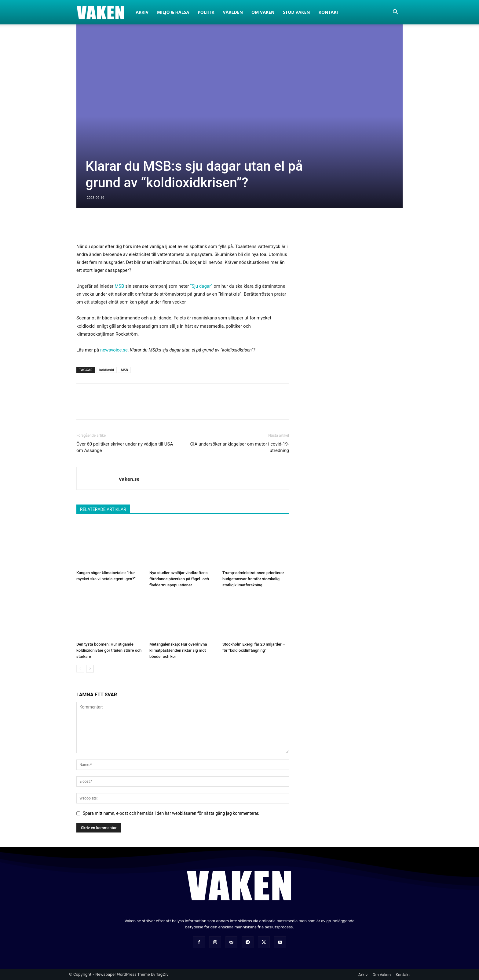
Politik (206, 12)
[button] (395, 13)
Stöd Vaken (296, 12)
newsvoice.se (114, 350)
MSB (119, 286)
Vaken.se (129, 479)
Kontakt (329, 12)
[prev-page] (80, 669)
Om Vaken (263, 12)
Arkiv (142, 12)
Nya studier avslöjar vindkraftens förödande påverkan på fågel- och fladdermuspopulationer (179, 579)
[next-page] (90, 669)
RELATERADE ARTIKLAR (103, 509)
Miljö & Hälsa (173, 12)
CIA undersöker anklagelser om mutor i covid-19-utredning (239, 447)
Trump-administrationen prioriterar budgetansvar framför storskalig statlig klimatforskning (253, 579)
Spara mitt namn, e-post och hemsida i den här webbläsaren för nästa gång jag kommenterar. (171, 813)
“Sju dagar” (201, 286)
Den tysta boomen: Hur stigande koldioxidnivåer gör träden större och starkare (109, 650)
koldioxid (107, 370)
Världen (233, 12)
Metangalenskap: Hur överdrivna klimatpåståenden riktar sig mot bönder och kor (178, 650)
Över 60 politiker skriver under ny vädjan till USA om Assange (125, 447)
